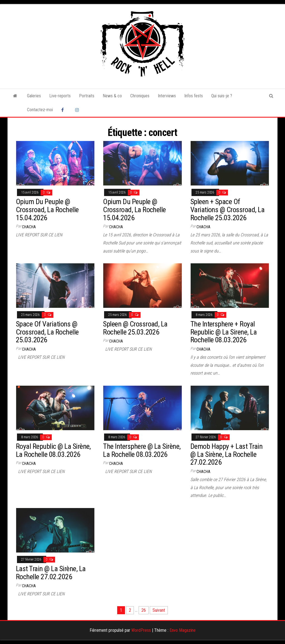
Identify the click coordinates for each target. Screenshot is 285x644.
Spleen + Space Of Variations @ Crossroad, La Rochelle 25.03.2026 (227, 210)
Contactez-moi (40, 110)
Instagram (78, 110)
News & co (112, 96)
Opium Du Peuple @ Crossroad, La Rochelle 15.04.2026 (47, 210)
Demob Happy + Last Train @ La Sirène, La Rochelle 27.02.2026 (227, 454)
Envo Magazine (183, 630)
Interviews (167, 96)
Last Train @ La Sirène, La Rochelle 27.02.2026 (51, 573)
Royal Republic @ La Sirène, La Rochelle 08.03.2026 (53, 450)
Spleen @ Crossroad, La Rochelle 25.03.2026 (135, 328)
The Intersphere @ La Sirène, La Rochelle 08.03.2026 (142, 450)
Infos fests (194, 96)
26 (144, 610)
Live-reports (60, 96)
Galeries (34, 96)
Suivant (159, 610)
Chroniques (140, 96)
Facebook (64, 110)
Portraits (87, 96)
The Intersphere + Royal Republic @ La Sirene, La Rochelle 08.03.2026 (224, 332)
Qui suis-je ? (222, 96)
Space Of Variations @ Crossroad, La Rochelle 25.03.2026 (47, 332)
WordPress (141, 630)
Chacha (29, 227)
